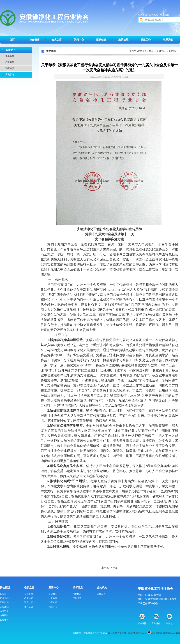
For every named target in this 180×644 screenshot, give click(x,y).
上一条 (105, 568)
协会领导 (4, 620)
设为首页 (143, 15)
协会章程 (4, 598)
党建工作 (146, 40)
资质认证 (29, 602)
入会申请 (4, 611)
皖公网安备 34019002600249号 (166, 633)
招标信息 (101, 40)
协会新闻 (10, 56)
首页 (12, 40)
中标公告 (77, 598)
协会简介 (4, 594)
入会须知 (4, 607)
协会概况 (34, 40)
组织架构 (4, 602)
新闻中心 (79, 40)
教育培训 (29, 607)
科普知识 (10, 68)
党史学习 (10, 75)
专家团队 (4, 615)
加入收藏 (154, 15)
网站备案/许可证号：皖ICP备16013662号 (128, 633)
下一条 (114, 568)
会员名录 (29, 594)
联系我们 (165, 15)
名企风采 (29, 598)
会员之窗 (57, 40)
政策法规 (123, 40)
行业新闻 (10, 62)
